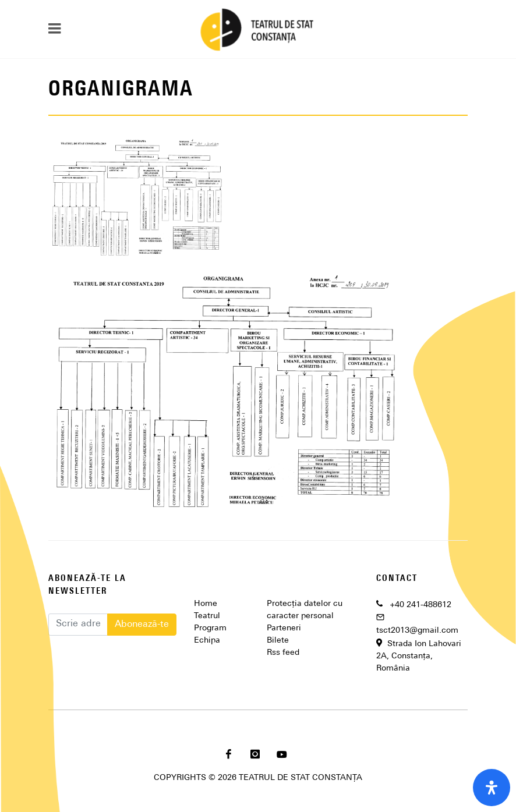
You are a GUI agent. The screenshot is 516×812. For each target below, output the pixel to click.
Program (210, 628)
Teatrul (207, 616)
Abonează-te (142, 625)
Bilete (278, 641)
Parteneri (284, 628)
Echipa (207, 641)
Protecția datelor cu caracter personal (305, 610)
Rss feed (283, 653)
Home (206, 604)
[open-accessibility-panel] (492, 788)
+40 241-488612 (420, 605)
